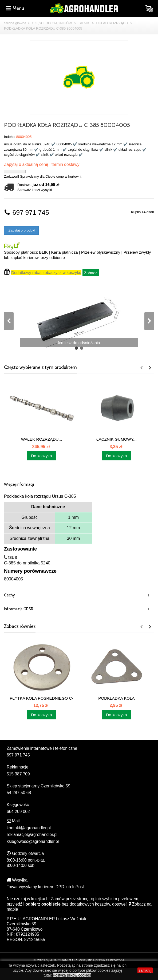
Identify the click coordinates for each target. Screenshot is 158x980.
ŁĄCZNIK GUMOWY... (116, 439)
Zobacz (91, 273)
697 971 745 (27, 212)
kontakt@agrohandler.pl (29, 828)
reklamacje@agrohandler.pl (32, 834)
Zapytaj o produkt (21, 230)
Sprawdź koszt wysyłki (35, 190)
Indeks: (10, 137)
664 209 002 (18, 812)
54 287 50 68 (19, 793)
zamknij (145, 970)
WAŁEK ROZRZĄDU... (42, 439)
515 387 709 (18, 774)
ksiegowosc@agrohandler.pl (33, 841)
